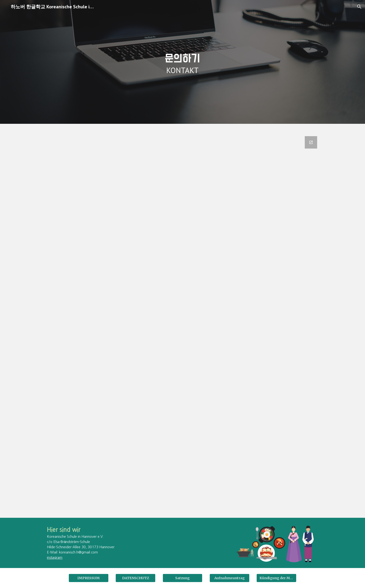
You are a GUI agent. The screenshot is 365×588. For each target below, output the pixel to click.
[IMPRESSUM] (89, 578)
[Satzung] (183, 578)
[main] (183, 62)
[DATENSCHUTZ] (135, 578)
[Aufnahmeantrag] (230, 578)
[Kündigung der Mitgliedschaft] (276, 578)
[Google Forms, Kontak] (182, 324)
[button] (359, 7)
